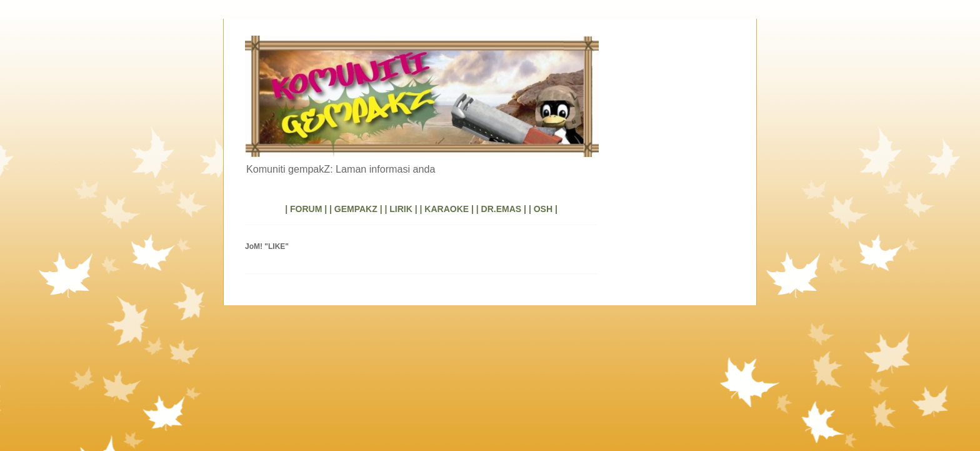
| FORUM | (306, 209)
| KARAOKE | (447, 209)
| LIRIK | (401, 209)
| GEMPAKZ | (356, 209)
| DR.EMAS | (501, 209)
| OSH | (543, 209)
